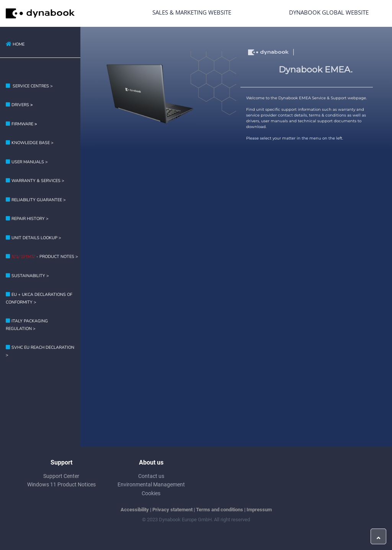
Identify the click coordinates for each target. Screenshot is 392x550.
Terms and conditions (220, 510)
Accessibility (135, 510)
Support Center (61, 476)
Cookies (151, 493)
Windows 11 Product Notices (61, 484)
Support (61, 462)
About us (151, 462)
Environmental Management (151, 484)
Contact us (151, 476)
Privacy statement (172, 510)
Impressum (259, 510)
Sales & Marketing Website (192, 12)
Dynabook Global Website (329, 12)
